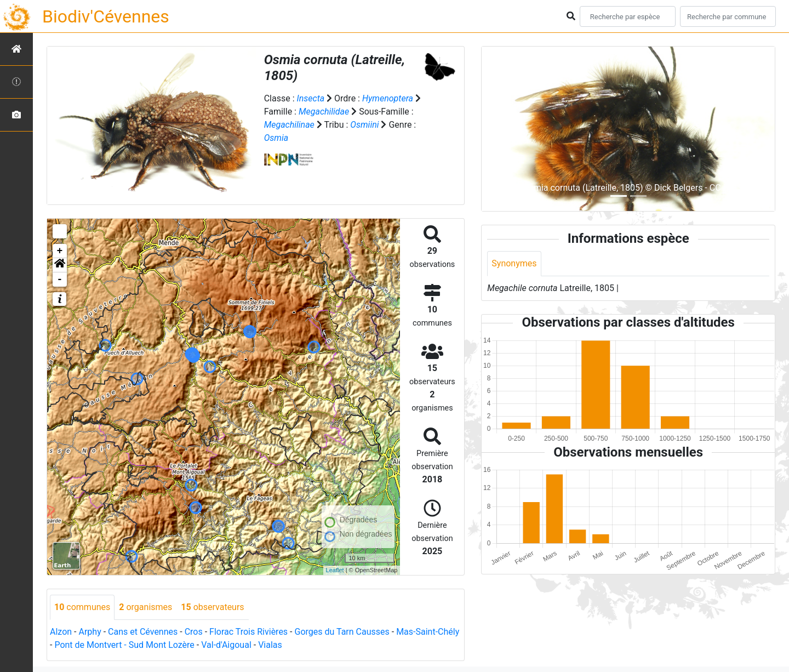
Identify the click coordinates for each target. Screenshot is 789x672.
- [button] (60, 280)
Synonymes (514, 263)
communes (82, 607)
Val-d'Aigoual (226, 645)
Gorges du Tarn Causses (342, 632)
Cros (194, 632)
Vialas (270, 645)
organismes (145, 607)
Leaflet (335, 570)
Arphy (90, 632)
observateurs (212, 607)
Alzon (61, 632)
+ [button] (60, 251)
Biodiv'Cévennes (106, 16)
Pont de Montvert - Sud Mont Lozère (124, 645)
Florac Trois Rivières (248, 632)
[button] (60, 265)
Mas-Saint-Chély (428, 632)
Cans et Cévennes (143, 632)
